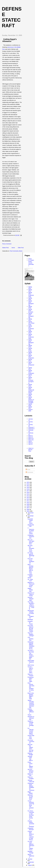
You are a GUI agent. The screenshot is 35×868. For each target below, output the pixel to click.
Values (29, 715)
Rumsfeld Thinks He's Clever (30, 521)
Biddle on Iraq (30, 775)
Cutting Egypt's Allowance (31, 711)
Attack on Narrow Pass (31, 450)
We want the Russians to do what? (31, 548)
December (31, 513)
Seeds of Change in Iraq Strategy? (31, 724)
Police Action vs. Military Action (30, 765)
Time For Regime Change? (31, 634)
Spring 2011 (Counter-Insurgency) (31, 380)
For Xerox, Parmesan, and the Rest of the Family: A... (31, 815)
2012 (28, 499)
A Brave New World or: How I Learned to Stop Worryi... (31, 836)
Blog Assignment (31, 616)
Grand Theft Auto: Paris (31, 737)
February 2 (31, 427)
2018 (28, 489)
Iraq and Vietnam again (31, 599)
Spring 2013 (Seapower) (31, 364)
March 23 (31, 438)
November (31, 516)
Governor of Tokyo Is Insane (31, 594)
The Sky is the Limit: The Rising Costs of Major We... (31, 655)
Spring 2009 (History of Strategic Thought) (31, 400)
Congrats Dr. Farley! (30, 623)
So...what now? (30, 580)
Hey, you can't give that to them (31, 542)
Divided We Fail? (31, 526)
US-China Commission (31, 742)
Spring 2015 (30, 346)
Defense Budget (30, 754)
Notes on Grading (30, 778)
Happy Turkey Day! (30, 590)
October (30, 859)
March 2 (31, 436)
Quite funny (31, 665)
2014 (28, 496)
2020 (28, 487)
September (31, 862)
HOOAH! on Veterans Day (31, 718)
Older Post (21, 248)
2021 (28, 486)
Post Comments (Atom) (16, 251)
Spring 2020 (30, 299)
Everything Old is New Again (30, 679)
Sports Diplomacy (31, 856)
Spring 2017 (30, 320)
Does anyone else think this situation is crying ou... (31, 687)
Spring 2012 (30, 368)
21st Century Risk (30, 639)
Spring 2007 (30, 407)
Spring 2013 (30, 360)
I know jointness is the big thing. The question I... (31, 805)
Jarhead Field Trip (31, 781)
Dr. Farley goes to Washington (31, 555)
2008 (28, 506)
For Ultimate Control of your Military (31, 731)
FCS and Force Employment (31, 561)
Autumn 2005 (30, 410)
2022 (28, 484)
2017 (28, 491)
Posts (28, 469)
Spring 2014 (30, 353)
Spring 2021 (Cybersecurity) (31, 295)
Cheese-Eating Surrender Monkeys (31, 824)
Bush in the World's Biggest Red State (31, 696)
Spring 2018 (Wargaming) (31, 315)
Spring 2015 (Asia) (30, 350)
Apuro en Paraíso (30, 675)
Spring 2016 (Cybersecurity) (31, 336)
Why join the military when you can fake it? (30, 748)
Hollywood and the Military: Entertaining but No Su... (31, 645)
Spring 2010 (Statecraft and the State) (31, 390)
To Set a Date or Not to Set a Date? (30, 670)
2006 (28, 509)
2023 (28, 482)
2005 (28, 511)
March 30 (31, 440)
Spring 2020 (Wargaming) (31, 303)
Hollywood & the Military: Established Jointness (31, 787)
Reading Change (30, 852)
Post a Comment (7, 244)
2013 (28, 498)
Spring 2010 (30, 385)
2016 (28, 492)
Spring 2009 (30, 395)
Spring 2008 (30, 405)
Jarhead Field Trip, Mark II (30, 758)
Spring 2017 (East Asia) (31, 323)
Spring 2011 (30, 375)
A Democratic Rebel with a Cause (31, 531)
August (30, 865)
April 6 (30, 441)
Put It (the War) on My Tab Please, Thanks (30, 628)
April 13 (30, 443)
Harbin (29, 578)
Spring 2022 (30, 288)
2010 (28, 503)
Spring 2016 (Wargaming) (31, 342)
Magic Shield (30, 793)
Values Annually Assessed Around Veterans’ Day (31, 704)
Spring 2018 (30, 307)
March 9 (31, 437)
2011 (28, 501)
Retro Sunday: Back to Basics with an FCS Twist (31, 569)
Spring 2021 (30, 290)
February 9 (31, 429)
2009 (28, 504)
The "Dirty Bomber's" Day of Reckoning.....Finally (31, 605)
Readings (30, 619)
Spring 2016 (30, 332)
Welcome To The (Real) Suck (30, 797)
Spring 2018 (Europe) (31, 311)
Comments (29, 472)
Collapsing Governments (31, 537)
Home (13, 248)
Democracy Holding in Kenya (31, 612)
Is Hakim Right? (30, 575)
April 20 (30, 444)
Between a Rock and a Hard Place (31, 585)
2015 (28, 494)
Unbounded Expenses (31, 662)
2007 (28, 508)
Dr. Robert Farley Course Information (31, 263)
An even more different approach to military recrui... (31, 846)
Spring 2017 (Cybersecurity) (31, 328)
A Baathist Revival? (31, 829)
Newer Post (5, 248)
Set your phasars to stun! (30, 771)
